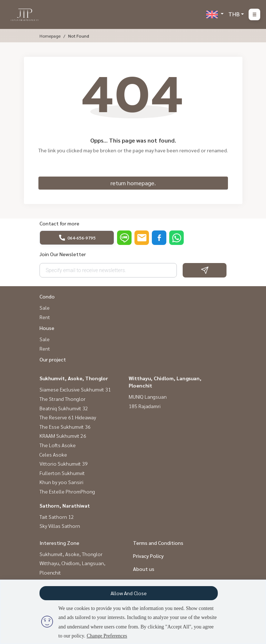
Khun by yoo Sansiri (61, 482)
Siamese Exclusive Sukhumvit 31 (75, 389)
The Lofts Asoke (58, 445)
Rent (45, 317)
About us (144, 569)
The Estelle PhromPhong (67, 491)
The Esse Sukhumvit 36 (65, 427)
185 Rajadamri (145, 406)
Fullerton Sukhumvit (62, 473)
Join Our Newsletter (63, 254)
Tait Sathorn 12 (57, 517)
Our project (53, 359)
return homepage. (133, 183)
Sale (45, 308)
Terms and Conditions (158, 543)
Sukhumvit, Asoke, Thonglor (74, 378)
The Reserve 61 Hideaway (68, 417)
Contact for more (59, 223)
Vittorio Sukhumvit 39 (64, 463)
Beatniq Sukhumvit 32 (64, 408)
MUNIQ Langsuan (148, 397)
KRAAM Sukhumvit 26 (63, 436)
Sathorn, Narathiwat (65, 505)
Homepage (50, 36)
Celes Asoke (53, 454)
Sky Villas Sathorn (60, 526)
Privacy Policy (148, 556)
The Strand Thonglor (63, 399)
